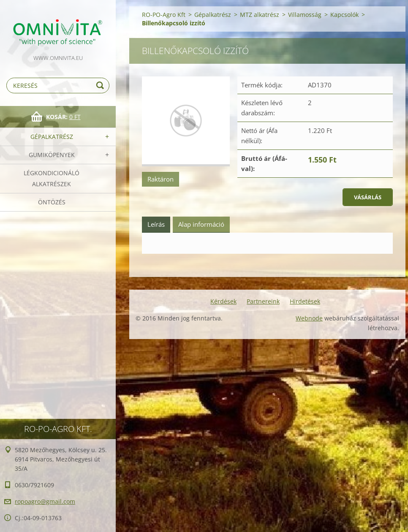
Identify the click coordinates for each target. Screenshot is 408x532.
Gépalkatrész (52, 137)
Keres (101, 85)
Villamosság (305, 15)
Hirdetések (305, 301)
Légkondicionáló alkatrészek (52, 178)
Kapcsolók (344, 15)
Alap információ (201, 224)
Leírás (156, 224)
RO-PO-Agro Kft (164, 15)
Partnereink (263, 301)
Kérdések (223, 301)
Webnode (309, 318)
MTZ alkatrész (260, 15)
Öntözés (52, 202)
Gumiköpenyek (52, 155)
